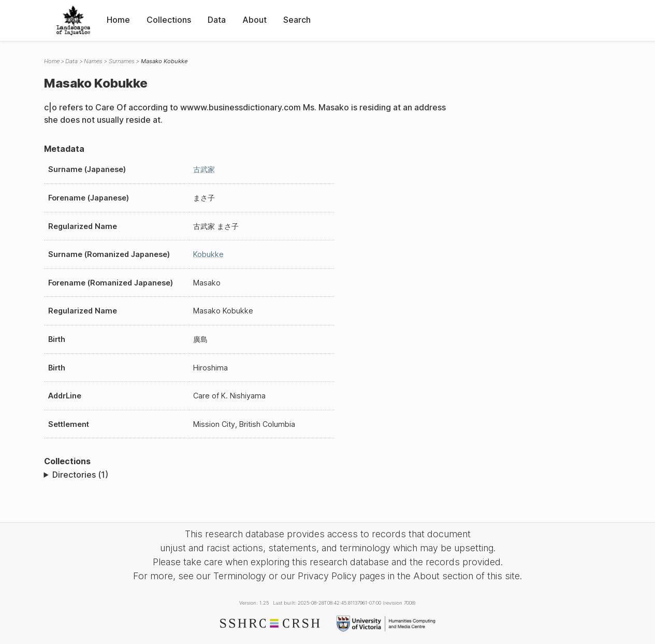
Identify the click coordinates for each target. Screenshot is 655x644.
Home (118, 20)
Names (93, 61)
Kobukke (208, 254)
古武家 (204, 169)
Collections (169, 20)
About (254, 20)
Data (217, 20)
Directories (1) (80, 475)
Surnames (122, 61)
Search (297, 20)
